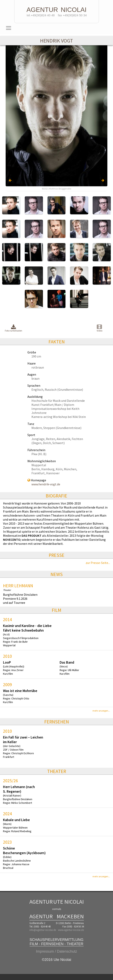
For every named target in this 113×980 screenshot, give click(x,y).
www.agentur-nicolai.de (71, 930)
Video (100, 328)
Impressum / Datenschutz (56, 951)
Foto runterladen (13, 328)
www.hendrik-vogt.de (46, 484)
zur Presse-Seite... (98, 563)
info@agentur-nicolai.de (43, 930)
